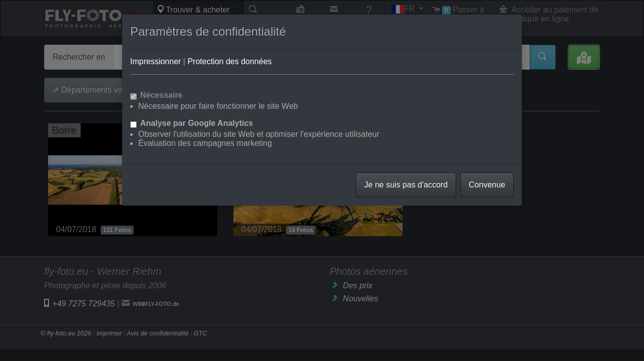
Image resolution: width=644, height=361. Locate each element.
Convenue (487, 185)
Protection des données (229, 61)
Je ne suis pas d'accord (406, 185)
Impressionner (155, 61)
